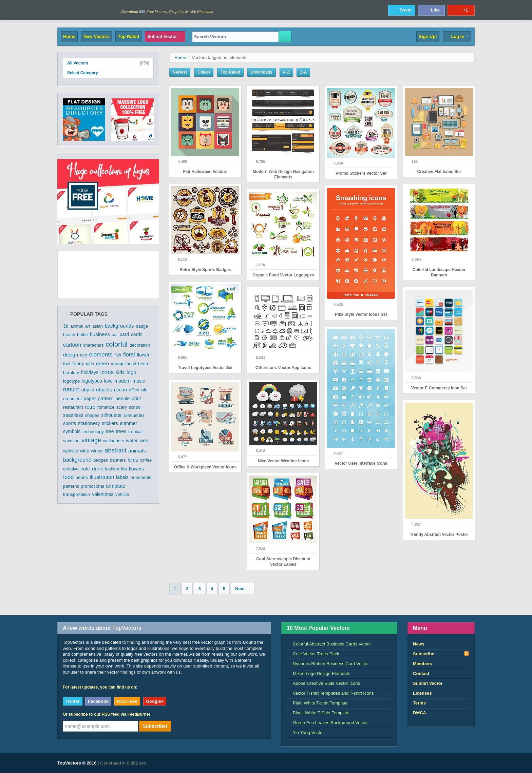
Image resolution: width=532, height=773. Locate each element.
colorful (116, 344)
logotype (71, 381)
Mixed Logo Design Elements (318, 673)
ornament (72, 399)
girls (90, 364)
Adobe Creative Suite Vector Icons (323, 683)
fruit (67, 364)
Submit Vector (165, 36)
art (88, 326)
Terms (419, 703)
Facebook (98, 701)
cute (85, 469)
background (77, 460)
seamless (73, 415)
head (131, 364)
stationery (89, 423)
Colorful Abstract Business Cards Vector (329, 644)
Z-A (303, 72)
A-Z (286, 72)
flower (143, 355)
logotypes (92, 381)
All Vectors (108, 63)
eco (84, 355)
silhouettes (134, 415)
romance (106, 407)
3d (66, 326)
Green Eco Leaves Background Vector (327, 723)
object (88, 390)
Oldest (204, 72)
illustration (102, 477)
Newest (180, 72)
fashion (112, 469)
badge (142, 326)
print (136, 399)
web (144, 441)
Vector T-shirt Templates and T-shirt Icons (330, 693)
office (134, 390)
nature (71, 390)
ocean (120, 390)
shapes (92, 415)
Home (69, 36)
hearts (82, 477)
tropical (135, 432)
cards (137, 334)
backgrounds (119, 326)
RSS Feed (127, 701)
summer (129, 423)
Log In (457, 36)
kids (120, 372)
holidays (90, 372)
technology (93, 432)
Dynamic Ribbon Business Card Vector (328, 664)
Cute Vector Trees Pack (313, 654)
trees (121, 431)
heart (143, 364)
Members (423, 664)
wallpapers (114, 441)
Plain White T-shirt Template (317, 703)
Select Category (108, 73)
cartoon (72, 345)
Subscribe (441, 654)
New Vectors (97, 36)
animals (137, 451)
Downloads (262, 72)
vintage (91, 440)
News (419, 644)
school (135, 407)
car (115, 335)
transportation (77, 494)
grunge (118, 364)
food (68, 477)
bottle (82, 335)
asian (98, 326)
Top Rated (128, 36)
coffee (146, 460)
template (116, 486)
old (144, 390)
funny (78, 364)
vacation (71, 441)
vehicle (122, 494)
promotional (93, 486)
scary (122, 407)
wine (85, 451)
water (132, 441)
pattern (106, 398)
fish (118, 355)
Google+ (155, 701)
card (124, 334)
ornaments (141, 477)
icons (107, 372)
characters (93, 345)
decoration (140, 345)
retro (90, 407)
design (71, 355)
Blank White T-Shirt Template (318, 713)
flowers (136, 469)
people (122, 399)
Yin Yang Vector (305, 732)
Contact (421, 673)
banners (118, 460)
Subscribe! (155, 726)
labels (122, 477)
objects (104, 390)
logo (131, 372)
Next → (243, 589)
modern (123, 381)
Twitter (73, 701)
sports (70, 423)
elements (101, 355)
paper (90, 399)
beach (69, 335)
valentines (103, 494)
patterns (71, 486)
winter (97, 451)
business (100, 334)
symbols (72, 431)
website (71, 451)
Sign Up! (428, 36)
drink (98, 469)
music (139, 381)
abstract (115, 450)
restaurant (73, 407)
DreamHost (445, 763)
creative (71, 469)
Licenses (422, 693)
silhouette (111, 415)
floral (129, 355)
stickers (110, 423)
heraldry (71, 373)
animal (77, 326)
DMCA (420, 713)
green (102, 363)
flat (124, 469)
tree (110, 431)
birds (133, 460)
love (108, 381)
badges (101, 460)
